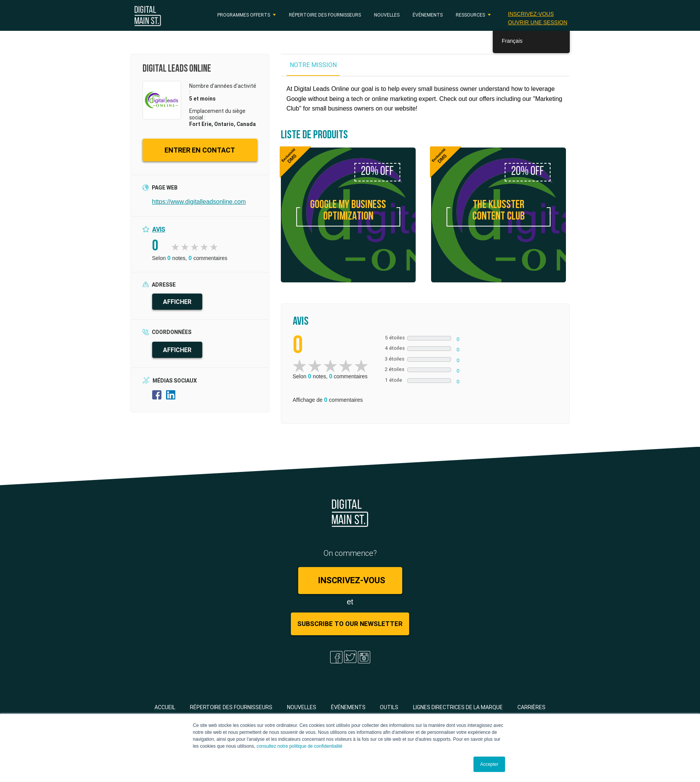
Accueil (165, 707)
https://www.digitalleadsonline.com (199, 202)
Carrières (531, 707)
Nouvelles (387, 15)
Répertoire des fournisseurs (325, 15)
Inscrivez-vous (531, 14)
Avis (159, 229)
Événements (428, 15)
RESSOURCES (470, 15)
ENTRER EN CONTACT (200, 150)
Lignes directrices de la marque (458, 707)
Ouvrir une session (538, 22)
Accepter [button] (489, 764)
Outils (389, 707)
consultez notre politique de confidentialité (300, 746)
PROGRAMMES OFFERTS (244, 15)
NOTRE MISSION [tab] (313, 65)
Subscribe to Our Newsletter (350, 624)
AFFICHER (177, 302)
